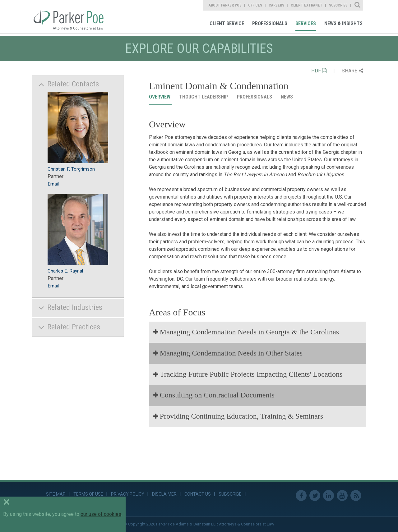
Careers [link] (276, 5)
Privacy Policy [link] (128, 494)
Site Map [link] (56, 494)
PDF (319, 71)
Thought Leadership (204, 97)
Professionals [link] (270, 23)
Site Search (358, 5)
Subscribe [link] (338, 5)
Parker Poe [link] (72, 16)
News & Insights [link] (343, 23)
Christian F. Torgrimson (71, 169)
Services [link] (306, 23)
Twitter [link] (315, 495)
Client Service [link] (227, 23)
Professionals (255, 97)
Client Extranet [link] (307, 5)
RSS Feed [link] (356, 495)
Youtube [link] (342, 495)
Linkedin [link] (329, 495)
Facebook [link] (301, 495)
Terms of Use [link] (88, 494)
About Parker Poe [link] (225, 5)
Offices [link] (255, 5)
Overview (160, 97)
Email (53, 184)
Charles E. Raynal (65, 271)
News (287, 97)
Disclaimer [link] (164, 494)
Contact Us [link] (198, 494)
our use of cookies (101, 514)
